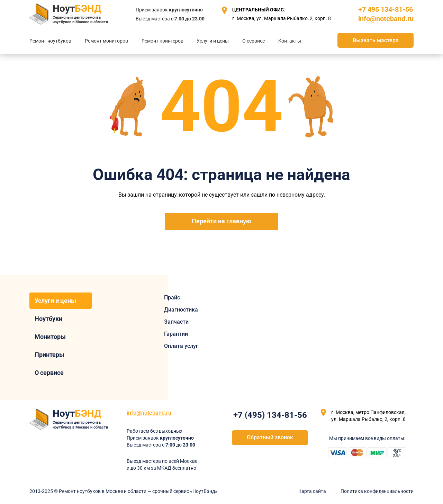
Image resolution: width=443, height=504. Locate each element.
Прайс (172, 298)
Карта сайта (312, 491)
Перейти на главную (221, 221)
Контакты (290, 41)
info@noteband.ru (386, 19)
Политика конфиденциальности (377, 491)
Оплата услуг (181, 346)
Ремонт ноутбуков (50, 41)
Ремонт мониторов (106, 41)
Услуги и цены (213, 41)
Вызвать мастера (376, 40)
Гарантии (176, 334)
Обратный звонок (270, 437)
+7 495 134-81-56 (386, 9)
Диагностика (181, 310)
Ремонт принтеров (162, 41)
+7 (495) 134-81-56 (270, 415)
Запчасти (176, 322)
